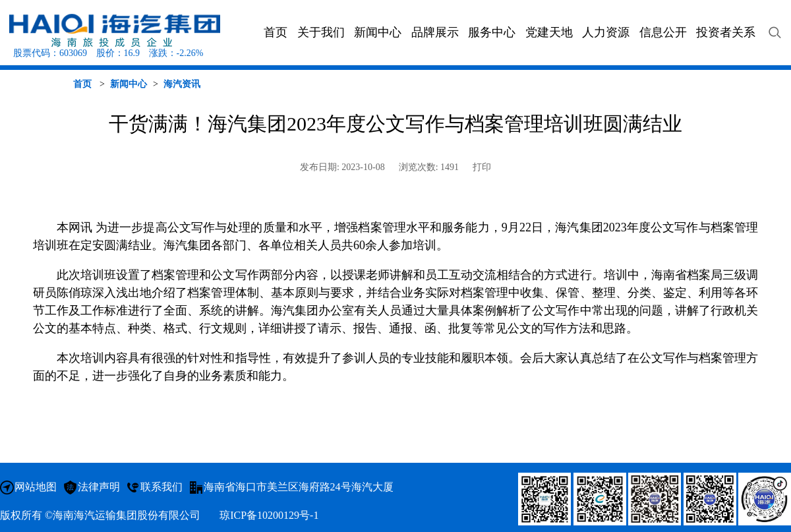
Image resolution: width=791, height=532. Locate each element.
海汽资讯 (182, 84)
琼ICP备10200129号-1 (269, 515)
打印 (482, 167)
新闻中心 (129, 84)
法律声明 (99, 487)
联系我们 (161, 487)
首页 (82, 84)
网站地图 (36, 487)
